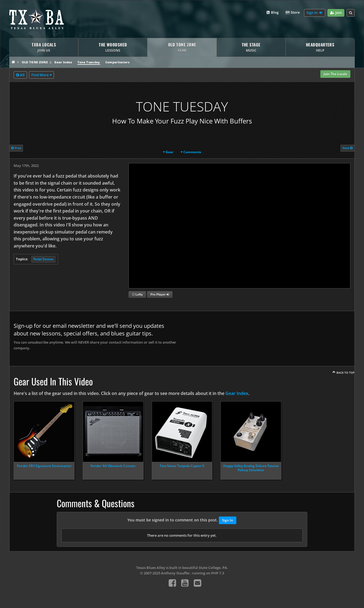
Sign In (315, 13)
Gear (169, 152)
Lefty (138, 294)
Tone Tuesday (89, 62)
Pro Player (160, 294)
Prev (16, 148)
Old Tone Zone (35, 62)
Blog (272, 13)
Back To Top (345, 373)
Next (348, 148)
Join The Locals (335, 74)
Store (292, 13)
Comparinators (117, 62)
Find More (40, 75)
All (20, 75)
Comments (192, 152)
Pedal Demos (43, 259)
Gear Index (63, 62)
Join (336, 13)
